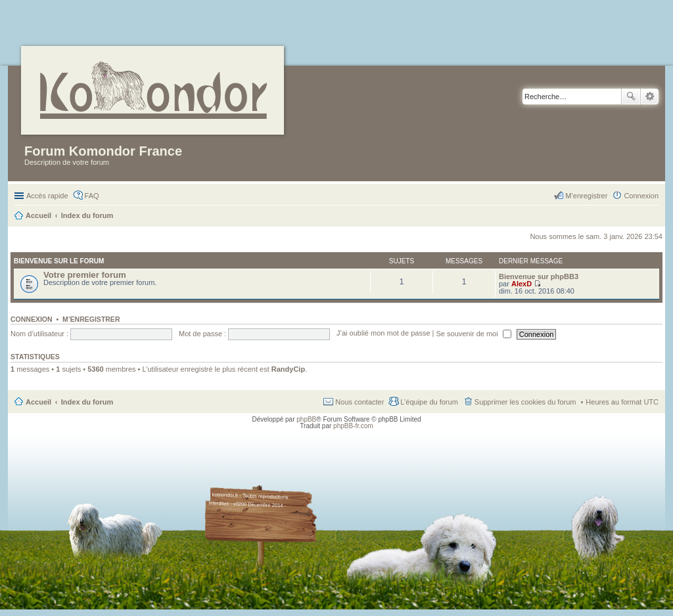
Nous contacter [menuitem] (360, 402)
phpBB (306, 419)
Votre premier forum (85, 275)
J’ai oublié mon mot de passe (383, 334)
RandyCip (288, 369)
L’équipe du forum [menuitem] (429, 402)
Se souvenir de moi (474, 334)
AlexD (522, 284)
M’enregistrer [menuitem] (586, 196)
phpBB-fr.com (353, 426)
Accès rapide (47, 196)
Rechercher (631, 97)
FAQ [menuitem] (92, 196)
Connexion (32, 319)
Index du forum (87, 402)
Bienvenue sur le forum (59, 261)
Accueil (38, 402)
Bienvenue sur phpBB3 (539, 276)
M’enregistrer (91, 319)
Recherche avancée (650, 97)
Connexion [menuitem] (641, 196)
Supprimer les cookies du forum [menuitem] (525, 402)
